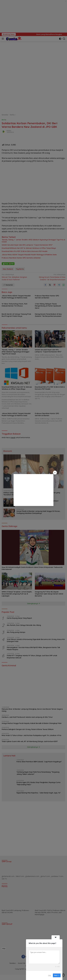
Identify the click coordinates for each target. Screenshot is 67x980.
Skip (50, 975)
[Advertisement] (33, 490)
